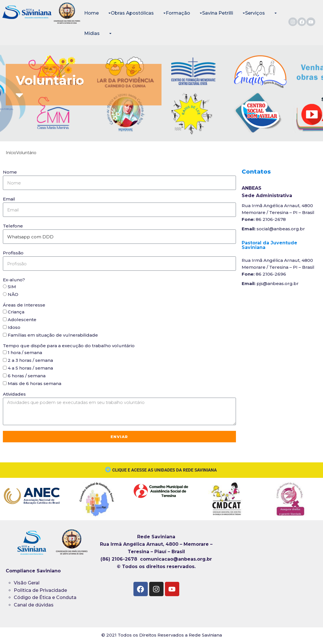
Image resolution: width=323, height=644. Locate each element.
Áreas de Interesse (24, 305)
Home (91, 13)
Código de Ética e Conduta (45, 597)
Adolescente (22, 320)
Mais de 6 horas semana (35, 383)
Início (11, 153)
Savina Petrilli (218, 13)
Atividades (14, 394)
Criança (16, 312)
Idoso (14, 327)
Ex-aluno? (14, 280)
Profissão (13, 253)
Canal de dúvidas (34, 605)
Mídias (92, 33)
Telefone (13, 226)
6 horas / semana (27, 376)
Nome (10, 172)
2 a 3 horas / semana (30, 360)
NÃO (13, 294)
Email (9, 199)
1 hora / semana (25, 353)
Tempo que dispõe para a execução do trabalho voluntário (69, 346)
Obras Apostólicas (132, 13)
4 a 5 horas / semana (30, 368)
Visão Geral (27, 583)
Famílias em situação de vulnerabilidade (53, 335)
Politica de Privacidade (40, 590)
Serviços (255, 13)
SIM (12, 287)
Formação (178, 13)
